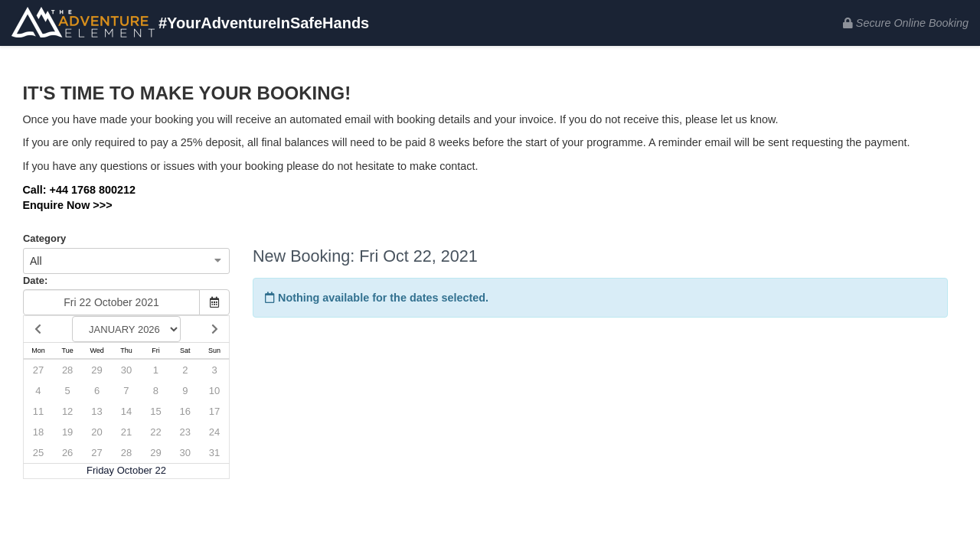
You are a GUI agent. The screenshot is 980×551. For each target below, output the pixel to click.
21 (126, 432)
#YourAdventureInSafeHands (190, 24)
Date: (35, 280)
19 (67, 432)
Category (44, 238)
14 (126, 411)
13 (96, 411)
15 (155, 411)
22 (155, 432)
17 (214, 411)
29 (96, 370)
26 (67, 453)
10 (214, 391)
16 (185, 411)
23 (185, 432)
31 (214, 453)
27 (38, 370)
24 (214, 432)
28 (67, 370)
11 (38, 411)
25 (38, 453)
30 (126, 370)
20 (96, 432)
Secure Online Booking (906, 23)
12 (67, 411)
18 (38, 432)
